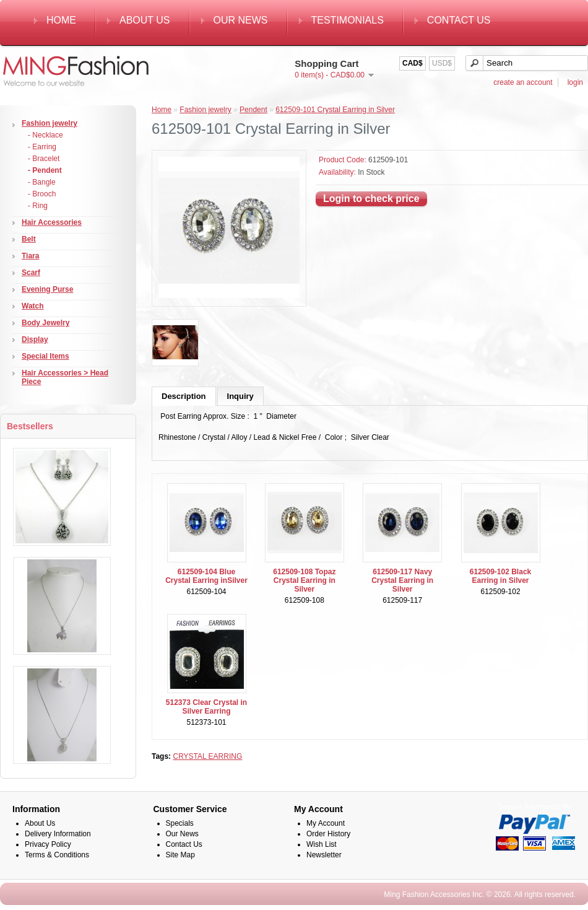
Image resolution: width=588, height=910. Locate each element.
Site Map (180, 855)
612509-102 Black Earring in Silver (500, 576)
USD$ (442, 63)
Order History (328, 834)
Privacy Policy (48, 844)
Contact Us (459, 20)
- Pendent (45, 170)
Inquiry (240, 396)
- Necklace (45, 135)
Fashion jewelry (50, 123)
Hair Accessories (52, 222)
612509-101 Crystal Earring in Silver (335, 110)
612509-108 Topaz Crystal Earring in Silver (304, 580)
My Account (326, 823)
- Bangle (42, 182)
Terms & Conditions (57, 855)
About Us (145, 20)
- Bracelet (44, 159)
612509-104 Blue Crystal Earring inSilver (206, 576)
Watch (33, 306)
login (575, 82)
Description (184, 396)
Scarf (31, 273)
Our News (241, 20)
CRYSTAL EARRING (207, 756)
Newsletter (324, 855)
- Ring (38, 206)
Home (61, 20)
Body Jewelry (45, 323)
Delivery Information (58, 834)
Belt (29, 239)
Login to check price (371, 199)
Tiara (30, 256)
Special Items (45, 356)
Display (35, 339)
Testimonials (348, 20)
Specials (180, 823)
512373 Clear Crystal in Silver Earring (206, 707)
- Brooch (42, 194)
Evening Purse (47, 289)
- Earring (42, 147)
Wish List (322, 844)
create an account (523, 82)
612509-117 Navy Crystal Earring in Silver (402, 580)
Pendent (253, 110)
